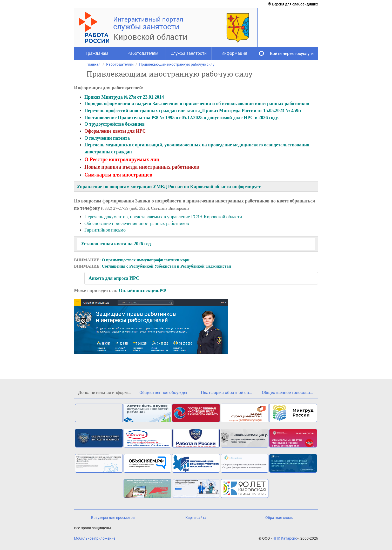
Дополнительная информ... (104, 392)
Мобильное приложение (95, 538)
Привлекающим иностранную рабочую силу (177, 64)
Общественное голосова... (288, 392)
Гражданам (97, 53)
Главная (93, 64)
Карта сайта (196, 517)
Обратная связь (279, 517)
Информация (234, 53)
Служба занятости (189, 53)
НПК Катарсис (285, 538)
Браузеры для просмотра (113, 517)
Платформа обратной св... (227, 392)
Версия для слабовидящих (293, 4)
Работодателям (143, 53)
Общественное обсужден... (165, 392)
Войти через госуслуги (292, 53)
